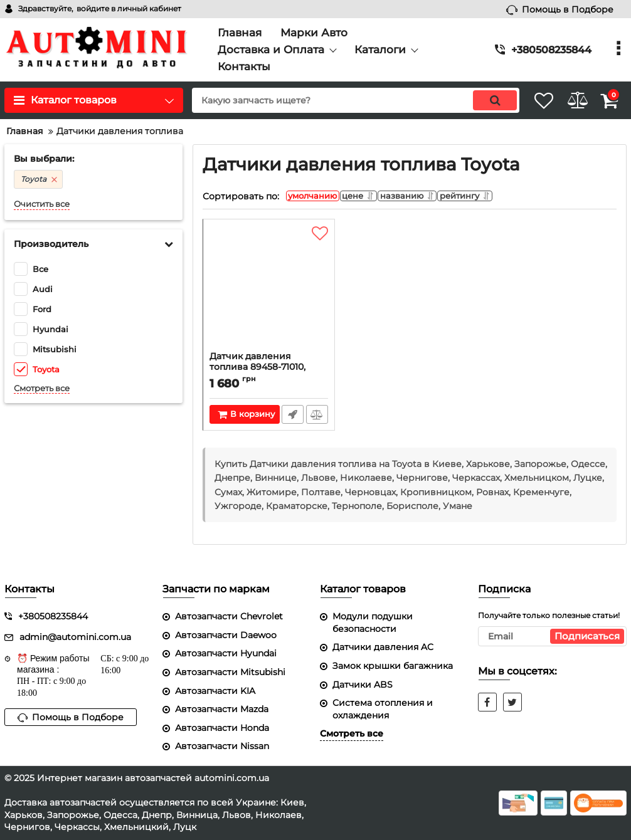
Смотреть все (42, 388)
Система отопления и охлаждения (383, 709)
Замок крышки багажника (393, 666)
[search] (339, 100)
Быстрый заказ (292, 417)
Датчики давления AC (383, 647)
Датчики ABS (363, 685)
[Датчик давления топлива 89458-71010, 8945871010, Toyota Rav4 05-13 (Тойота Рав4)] (269, 291)
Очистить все (42, 204)
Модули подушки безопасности (373, 622)
